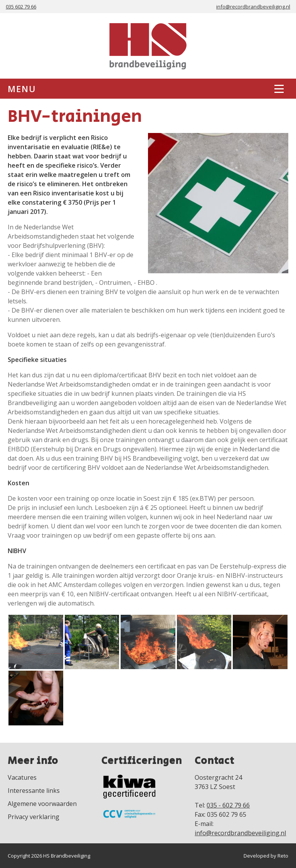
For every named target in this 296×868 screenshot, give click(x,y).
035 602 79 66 (21, 7)
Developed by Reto (266, 856)
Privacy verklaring (34, 817)
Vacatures (22, 777)
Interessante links (34, 791)
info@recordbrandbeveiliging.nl (253, 7)
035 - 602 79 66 (228, 805)
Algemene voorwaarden (42, 804)
